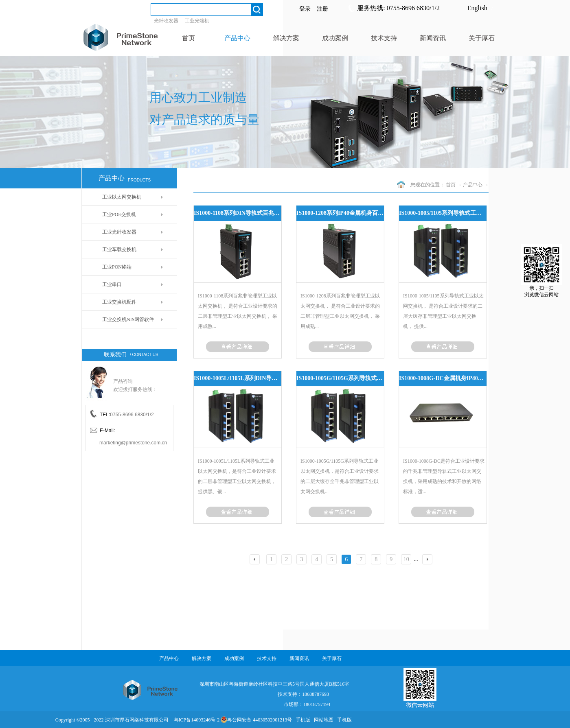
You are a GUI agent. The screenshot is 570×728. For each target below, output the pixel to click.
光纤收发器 (166, 21)
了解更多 (238, 347)
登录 (305, 9)
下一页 (428, 560)
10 (406, 559)
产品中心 (473, 185)
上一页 (256, 560)
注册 (322, 9)
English (477, 8)
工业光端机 (197, 21)
